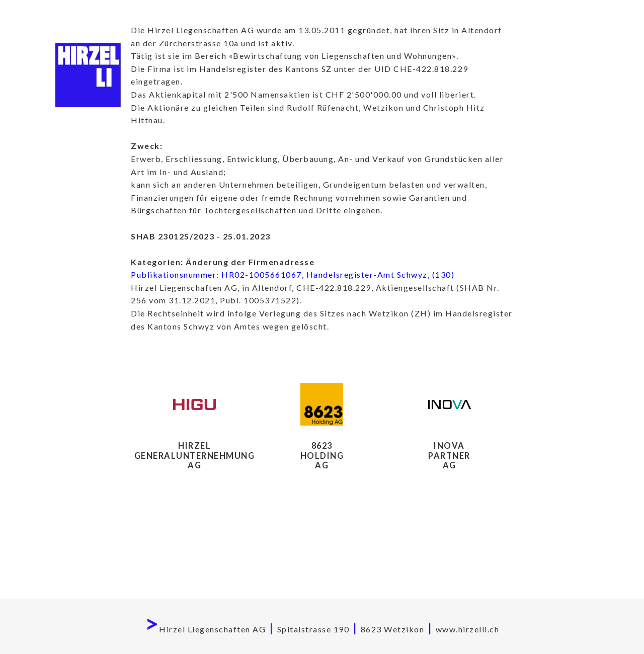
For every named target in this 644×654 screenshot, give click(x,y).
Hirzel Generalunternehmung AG (195, 455)
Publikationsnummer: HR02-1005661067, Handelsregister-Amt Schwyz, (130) (293, 274)
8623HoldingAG (322, 455)
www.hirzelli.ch (468, 629)
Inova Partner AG (449, 455)
